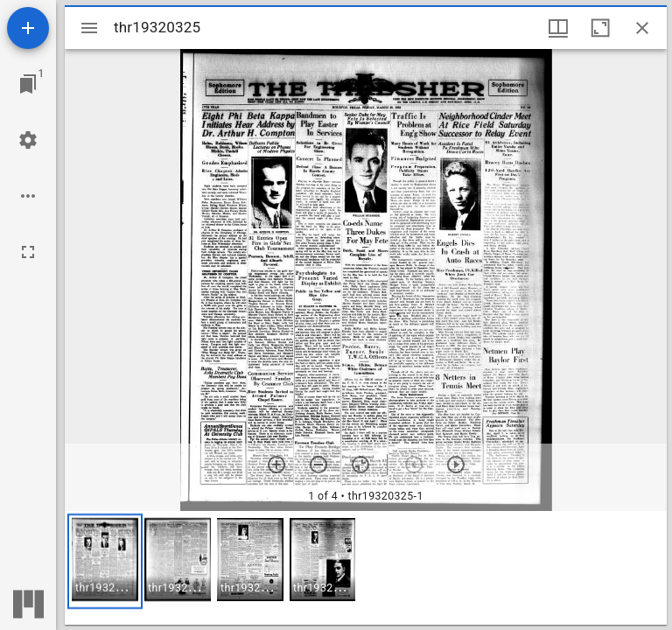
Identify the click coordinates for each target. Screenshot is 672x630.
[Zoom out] (318, 465)
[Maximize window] (600, 28)
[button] (105, 561)
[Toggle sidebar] (89, 28)
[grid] (366, 568)
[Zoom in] (276, 465)
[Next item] (456, 465)
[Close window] (642, 28)
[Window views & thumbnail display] (558, 28)
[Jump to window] (28, 84)
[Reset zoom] (360, 465)
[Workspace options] (28, 196)
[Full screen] (28, 252)
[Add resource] (28, 28)
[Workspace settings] (28, 140)
